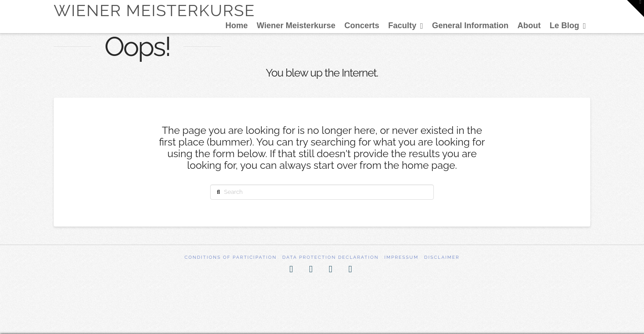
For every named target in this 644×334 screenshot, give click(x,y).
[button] (636, 9)
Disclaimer (442, 257)
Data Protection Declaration (330, 257)
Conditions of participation (230, 257)
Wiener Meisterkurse (154, 10)
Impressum (401, 257)
